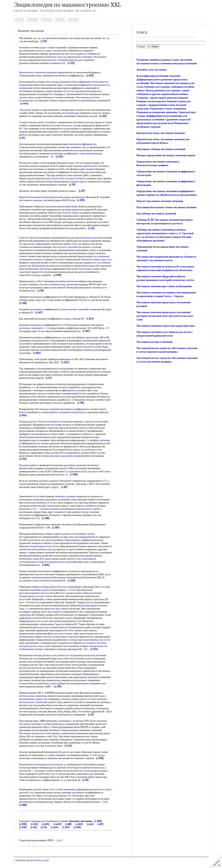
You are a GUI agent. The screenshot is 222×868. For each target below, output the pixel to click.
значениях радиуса (42, 596)
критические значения (81, 57)
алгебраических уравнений (65, 291)
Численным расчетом (90, 97)
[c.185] (100, 827)
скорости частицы (63, 275)
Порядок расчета (30, 428)
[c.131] (36, 830)
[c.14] (46, 834)
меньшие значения (51, 415)
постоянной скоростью (82, 269)
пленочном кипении (37, 509)
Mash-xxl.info (29, 867)
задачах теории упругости (78, 705)
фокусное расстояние (43, 602)
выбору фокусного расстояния (60, 593)
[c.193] (25, 834)
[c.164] (56, 834)
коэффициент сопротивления (81, 157)
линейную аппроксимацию (66, 736)
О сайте (62, 19)
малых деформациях (63, 247)
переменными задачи (33, 705)
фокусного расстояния (48, 634)
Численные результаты (34, 739)
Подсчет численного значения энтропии (159, 208)
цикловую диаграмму (63, 462)
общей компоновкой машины (37, 443)
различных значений (79, 316)
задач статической (57, 51)
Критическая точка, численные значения (160, 137)
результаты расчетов (32, 674)
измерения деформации (78, 796)
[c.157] (68, 834)
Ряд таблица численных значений (156, 224)
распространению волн (86, 241)
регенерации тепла (46, 771)
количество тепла (82, 777)
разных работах (32, 471)
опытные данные (30, 169)
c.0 (61, 847)
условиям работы (50, 418)
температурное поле (42, 552)
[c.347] (81, 830)
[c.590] (25, 830)
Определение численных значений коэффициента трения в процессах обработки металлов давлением (165, 198)
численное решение (32, 730)
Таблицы (48, 19)
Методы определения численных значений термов (165, 159)
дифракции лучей (37, 624)
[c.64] (92, 830)
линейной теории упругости (63, 266)
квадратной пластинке (33, 350)
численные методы (81, 38)
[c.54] (35, 834)
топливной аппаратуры (73, 418)
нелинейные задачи (86, 540)
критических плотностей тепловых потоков (62, 181)
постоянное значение (44, 203)
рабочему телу (49, 780)
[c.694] (48, 830)
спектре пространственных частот (92, 646)
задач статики (49, 47)
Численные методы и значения (154, 353)
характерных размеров (89, 683)
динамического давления (78, 153)
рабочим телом (67, 774)
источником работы (42, 138)
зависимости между (89, 278)
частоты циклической (80, 91)
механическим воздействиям (64, 210)
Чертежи (34, 19)
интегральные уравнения (35, 702)
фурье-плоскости (47, 643)
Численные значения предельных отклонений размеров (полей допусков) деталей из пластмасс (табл (165, 327)
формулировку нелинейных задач (39, 565)
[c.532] (79, 834)
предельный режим (62, 200)
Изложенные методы (32, 662)
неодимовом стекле (62, 690)
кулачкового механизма (61, 428)
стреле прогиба (29, 799)
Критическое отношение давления (40, 72)
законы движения (52, 450)
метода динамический (66, 82)
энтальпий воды (88, 113)
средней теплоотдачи (51, 512)
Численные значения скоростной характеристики (165, 337)
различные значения (77, 471)
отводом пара (88, 185)
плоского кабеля (72, 216)
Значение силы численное (151, 73)
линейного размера (67, 503)
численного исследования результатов (76, 662)
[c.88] (70, 830)
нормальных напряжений (67, 730)
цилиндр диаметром (75, 213)
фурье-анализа (101, 612)
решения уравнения (47, 584)
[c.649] (59, 830)
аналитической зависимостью (52, 556)
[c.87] (102, 830)
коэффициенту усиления (75, 397)
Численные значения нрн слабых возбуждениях (164, 297)
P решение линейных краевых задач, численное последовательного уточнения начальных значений (164, 63)
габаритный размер (82, 612)
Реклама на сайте (43, 867)
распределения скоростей (60, 272)
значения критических (87, 169)
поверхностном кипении (71, 178)
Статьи (21, 19)
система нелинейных (54, 546)
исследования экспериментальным (75, 263)
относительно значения (88, 250)
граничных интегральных (63, 721)
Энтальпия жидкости (33, 110)
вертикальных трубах (91, 515)
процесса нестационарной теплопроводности (58, 566)
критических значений (57, 60)
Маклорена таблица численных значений (161, 153)
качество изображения (73, 634)
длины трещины (56, 91)
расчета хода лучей (41, 652)
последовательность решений (81, 568)
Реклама (75, 19)
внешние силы (56, 57)
